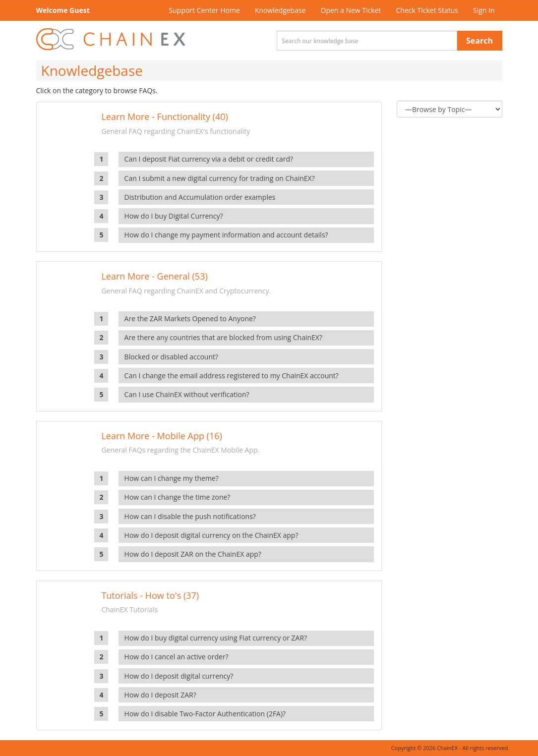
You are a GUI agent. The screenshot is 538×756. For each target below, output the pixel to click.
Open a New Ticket (351, 10)
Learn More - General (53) (154, 276)
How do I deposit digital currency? (179, 676)
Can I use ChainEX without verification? (187, 394)
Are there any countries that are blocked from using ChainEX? (223, 337)
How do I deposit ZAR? (160, 695)
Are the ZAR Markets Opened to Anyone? (190, 319)
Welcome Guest (63, 10)
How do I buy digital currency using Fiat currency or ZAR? (216, 638)
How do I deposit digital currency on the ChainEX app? (211, 535)
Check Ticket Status (427, 10)
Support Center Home (205, 10)
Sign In (484, 10)
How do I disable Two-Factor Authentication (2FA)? (205, 714)
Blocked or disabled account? (171, 357)
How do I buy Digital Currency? (174, 216)
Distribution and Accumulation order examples (200, 197)
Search (479, 41)
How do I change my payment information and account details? (226, 235)
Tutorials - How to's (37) (150, 595)
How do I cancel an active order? (177, 657)
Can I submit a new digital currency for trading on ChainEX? (220, 178)
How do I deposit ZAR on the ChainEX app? (193, 554)
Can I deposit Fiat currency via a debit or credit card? (209, 159)
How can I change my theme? (172, 478)
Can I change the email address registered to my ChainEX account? (232, 376)
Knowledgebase (280, 10)
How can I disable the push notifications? (190, 516)
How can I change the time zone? (178, 497)
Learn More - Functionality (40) (164, 116)
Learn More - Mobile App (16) (161, 436)
